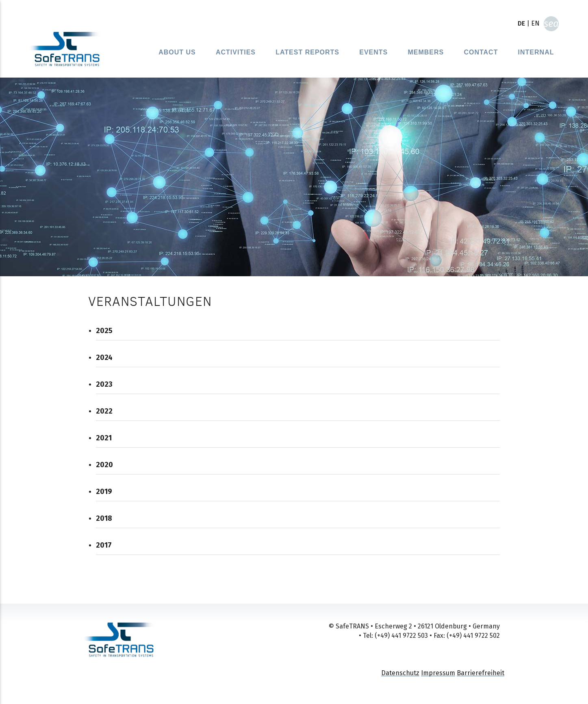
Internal (536, 52)
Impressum (438, 673)
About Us (177, 52)
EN (535, 23)
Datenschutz (400, 673)
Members (426, 52)
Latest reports (307, 52)
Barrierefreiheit (481, 673)
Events (373, 52)
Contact (481, 52)
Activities (236, 52)
